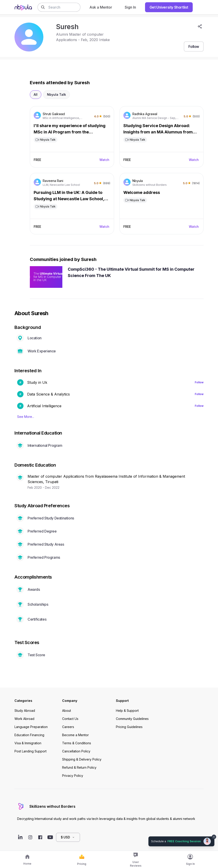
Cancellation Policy (76, 751)
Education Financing (29, 735)
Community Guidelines (132, 719)
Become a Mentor (75, 735)
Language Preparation (31, 727)
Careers (68, 727)
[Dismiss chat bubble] (214, 837)
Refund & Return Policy (79, 767)
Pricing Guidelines (129, 727)
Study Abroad (25, 711)
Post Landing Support (30, 751)
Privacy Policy (73, 776)
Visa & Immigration (28, 743)
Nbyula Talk (56, 94)
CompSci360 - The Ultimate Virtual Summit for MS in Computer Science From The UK (131, 272)
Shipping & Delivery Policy (82, 759)
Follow (199, 382)
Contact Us (70, 719)
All (36, 94)
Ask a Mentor (101, 7)
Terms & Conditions (77, 743)
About (67, 711)
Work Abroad (24, 719)
